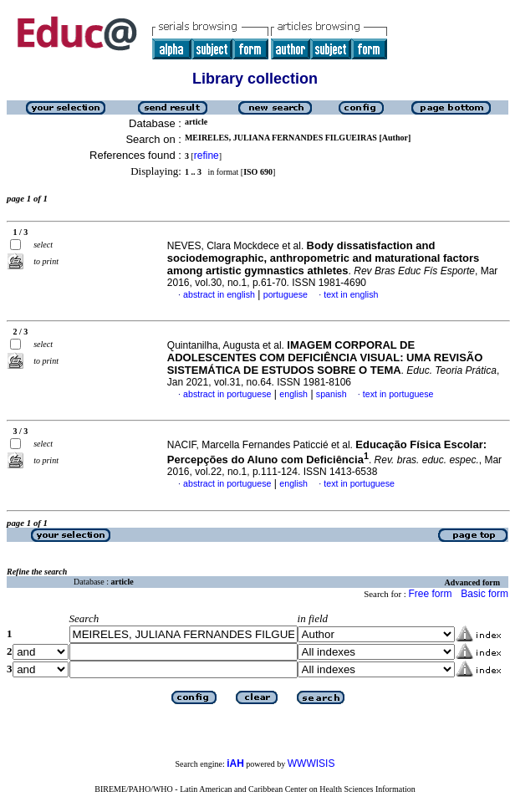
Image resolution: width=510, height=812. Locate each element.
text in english (351, 294)
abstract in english (219, 294)
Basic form (484, 594)
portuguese (286, 294)
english (293, 394)
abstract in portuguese (227, 394)
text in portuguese (398, 394)
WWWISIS (311, 763)
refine (207, 156)
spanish (331, 394)
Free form (430, 594)
